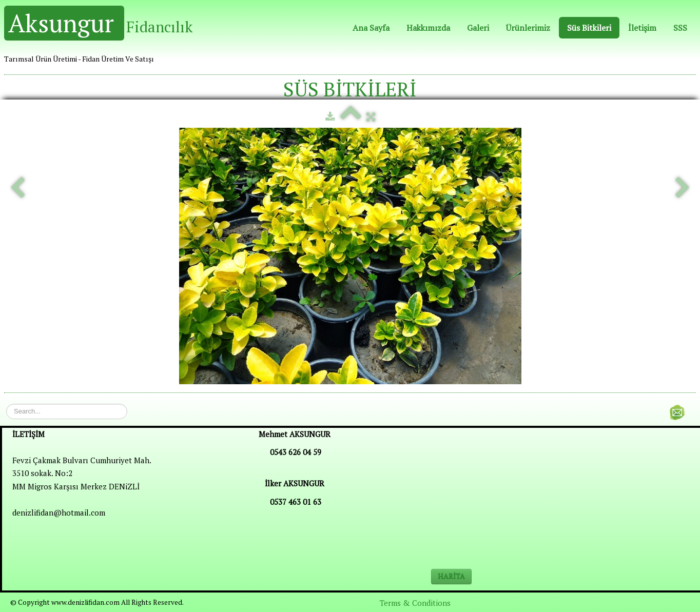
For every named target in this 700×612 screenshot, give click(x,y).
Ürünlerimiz (528, 28)
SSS (680, 28)
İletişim (642, 28)
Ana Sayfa (371, 28)
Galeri (478, 28)
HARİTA (451, 576)
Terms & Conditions (415, 603)
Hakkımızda (428, 28)
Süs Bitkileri (589, 28)
